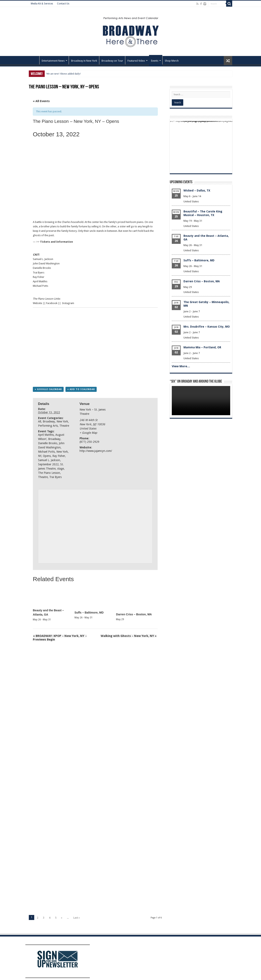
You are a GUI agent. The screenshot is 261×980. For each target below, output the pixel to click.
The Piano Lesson (49, 473)
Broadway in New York (84, 61)
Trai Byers (55, 477)
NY (40, 456)
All (40, 422)
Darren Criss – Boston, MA (134, 614)
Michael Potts (46, 452)
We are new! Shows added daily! (64, 74)
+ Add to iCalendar (81, 390)
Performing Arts (48, 426)
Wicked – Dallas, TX (197, 190)
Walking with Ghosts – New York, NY (129, 636)
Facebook (52, 303)
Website (37, 303)
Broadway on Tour (112, 61)
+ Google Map (88, 433)
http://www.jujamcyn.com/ (96, 451)
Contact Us (63, 4)
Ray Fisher (59, 456)
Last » (77, 918)
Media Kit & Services (42, 4)
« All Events (41, 101)
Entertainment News (53, 61)
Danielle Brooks (48, 443)
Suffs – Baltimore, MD (89, 613)
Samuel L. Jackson (49, 460)
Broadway (49, 422)
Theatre (64, 426)
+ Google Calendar (48, 390)
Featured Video (136, 61)
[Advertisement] (95, 347)
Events (155, 61)
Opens (47, 456)
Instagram (68, 303)
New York (62, 422)
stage (61, 469)
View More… (181, 366)
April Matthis (46, 435)
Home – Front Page (34, 60)
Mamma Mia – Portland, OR (202, 347)
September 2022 (48, 465)
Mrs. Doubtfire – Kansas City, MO (207, 327)
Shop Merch (172, 61)
